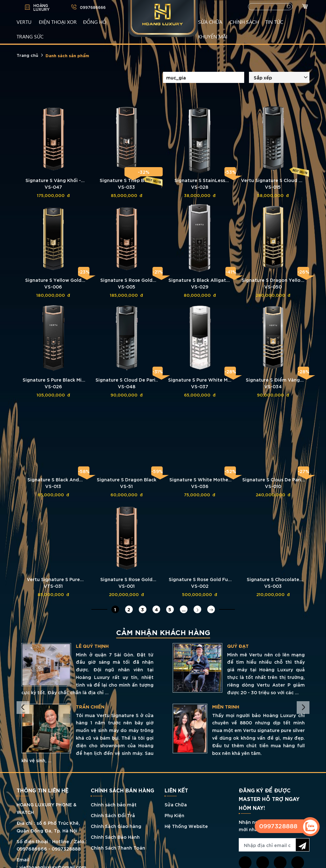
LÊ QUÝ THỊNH (243, 646)
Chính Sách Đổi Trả (113, 815)
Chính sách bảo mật (114, 804)
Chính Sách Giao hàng (116, 826)
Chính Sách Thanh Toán (118, 848)
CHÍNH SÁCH (244, 22)
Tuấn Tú (73, 646)
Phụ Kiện (174, 815)
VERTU (24, 22)
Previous (23, 708)
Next (303, 708)
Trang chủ (27, 55)
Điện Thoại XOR (58, 22)
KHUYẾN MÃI (213, 36)
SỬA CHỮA (210, 22)
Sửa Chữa (176, 804)
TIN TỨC (274, 22)
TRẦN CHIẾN (241, 707)
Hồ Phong (72, 707)
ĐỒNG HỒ (95, 22)
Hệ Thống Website (186, 826)
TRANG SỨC (30, 36)
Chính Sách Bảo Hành (115, 837)
